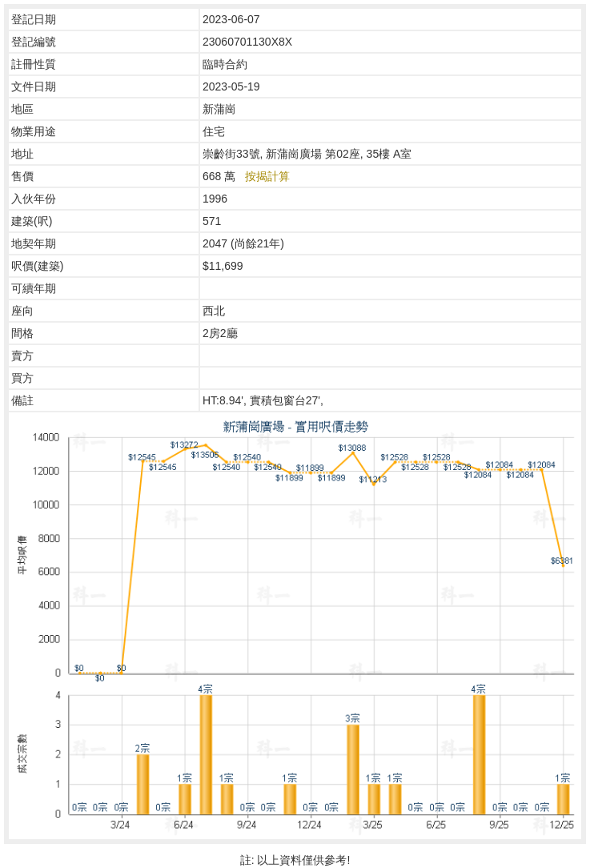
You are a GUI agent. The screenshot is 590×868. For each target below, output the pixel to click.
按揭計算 (267, 176)
